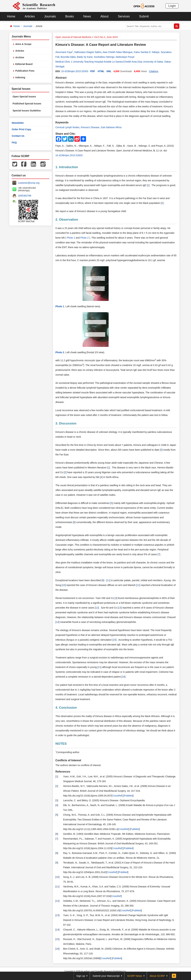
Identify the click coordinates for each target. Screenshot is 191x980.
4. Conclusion (66, 708)
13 (120, 608)
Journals (50, 16)
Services (124, 16)
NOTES (61, 744)
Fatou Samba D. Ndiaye (147, 52)
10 (64, 585)
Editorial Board (24, 64)
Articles (30, 16)
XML (109, 71)
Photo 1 (71, 238)
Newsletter (18, 123)
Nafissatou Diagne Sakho (88, 52)
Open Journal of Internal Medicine (73, 37)
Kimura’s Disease (90, 127)
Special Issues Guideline (27, 111)
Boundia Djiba (68, 57)
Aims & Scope (23, 44)
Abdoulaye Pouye (125, 57)
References (63, 772)
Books (70, 16)
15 (114, 640)
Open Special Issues (24, 97)
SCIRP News (135, 976)
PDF (93, 71)
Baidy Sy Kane (85, 57)
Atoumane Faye (64, 52)
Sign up (81, 976)
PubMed (128, 796)
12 (97, 608)
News (87, 16)
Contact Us (18, 136)
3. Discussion (66, 423)
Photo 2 (85, 238)
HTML (101, 71)
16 (124, 677)
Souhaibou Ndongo (104, 57)
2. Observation (67, 219)
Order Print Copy (21, 129)
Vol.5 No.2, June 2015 (106, 37)
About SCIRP (157, 976)
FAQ (14, 143)
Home (11, 16)
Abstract (61, 78)
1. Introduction (67, 167)
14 (57, 622)
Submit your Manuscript (106, 976)
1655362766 (25, 196)
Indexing (20, 77)
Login (172, 6)
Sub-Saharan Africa (111, 127)
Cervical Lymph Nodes (67, 127)
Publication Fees (25, 71)
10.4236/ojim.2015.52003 (75, 71)
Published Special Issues (27, 104)
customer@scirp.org (29, 183)
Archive (20, 57)
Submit (144, 16)
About (104, 16)
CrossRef (117, 796)
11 (108, 580)
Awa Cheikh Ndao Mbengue (118, 52)
